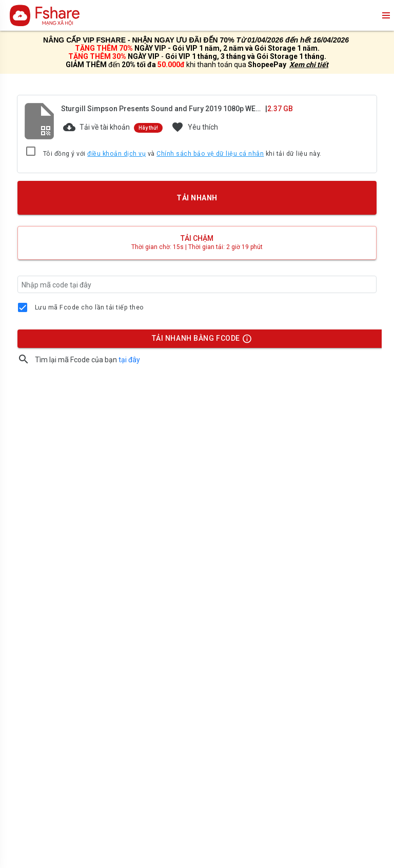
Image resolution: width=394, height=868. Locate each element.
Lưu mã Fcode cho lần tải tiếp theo (90, 307)
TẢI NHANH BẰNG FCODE (198, 341)
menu (385, 15)
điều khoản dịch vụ (116, 154)
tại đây (129, 360)
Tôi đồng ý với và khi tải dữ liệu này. (182, 154)
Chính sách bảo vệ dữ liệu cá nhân (210, 154)
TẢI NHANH (197, 198)
